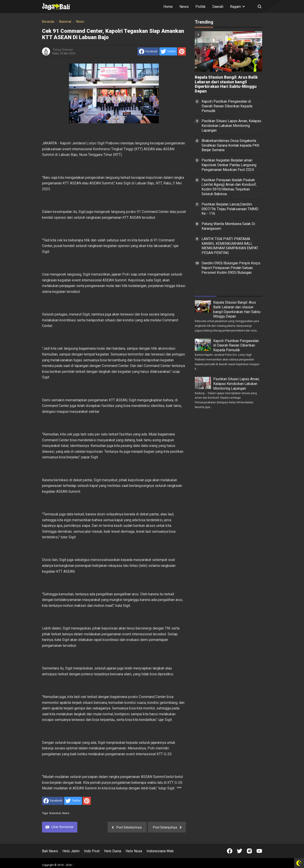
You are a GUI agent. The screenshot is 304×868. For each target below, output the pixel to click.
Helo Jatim (71, 851)
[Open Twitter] (240, 851)
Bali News (50, 851)
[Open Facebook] (230, 851)
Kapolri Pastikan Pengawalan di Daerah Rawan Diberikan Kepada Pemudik (227, 106)
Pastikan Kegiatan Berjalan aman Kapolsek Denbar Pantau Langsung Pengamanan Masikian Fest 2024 (229, 165)
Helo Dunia (113, 851)
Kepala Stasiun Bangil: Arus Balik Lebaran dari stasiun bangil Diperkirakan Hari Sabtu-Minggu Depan (226, 84)
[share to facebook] (148, 51)
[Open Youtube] (259, 851)
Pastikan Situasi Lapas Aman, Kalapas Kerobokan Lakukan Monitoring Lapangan (231, 126)
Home (168, 7)
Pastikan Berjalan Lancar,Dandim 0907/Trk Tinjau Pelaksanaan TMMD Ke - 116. (230, 209)
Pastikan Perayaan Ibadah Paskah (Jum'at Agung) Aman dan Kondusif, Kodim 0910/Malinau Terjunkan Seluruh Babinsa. (229, 187)
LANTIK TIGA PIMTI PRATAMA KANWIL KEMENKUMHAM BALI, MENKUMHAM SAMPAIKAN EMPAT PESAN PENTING (230, 246)
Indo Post (92, 851)
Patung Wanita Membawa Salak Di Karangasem (228, 226)
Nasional (55, 813)
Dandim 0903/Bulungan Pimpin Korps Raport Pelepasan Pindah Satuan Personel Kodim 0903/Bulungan (231, 268)
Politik (201, 7)
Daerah (218, 7)
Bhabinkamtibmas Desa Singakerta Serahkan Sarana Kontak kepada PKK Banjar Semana (230, 145)
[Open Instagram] (249, 851)
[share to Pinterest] (182, 51)
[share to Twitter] (168, 51)
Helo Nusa (134, 851)
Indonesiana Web (160, 851)
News (184, 7)
